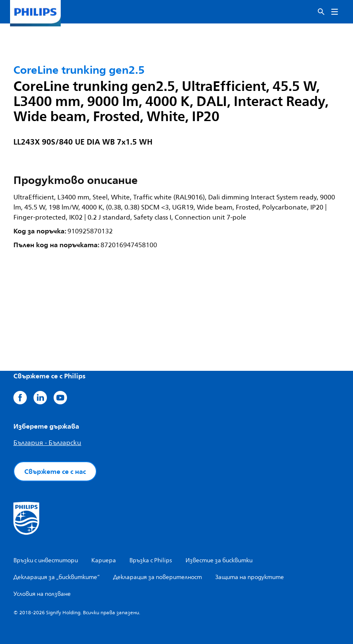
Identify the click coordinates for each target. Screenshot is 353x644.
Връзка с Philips (151, 560)
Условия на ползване (42, 594)
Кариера (104, 560)
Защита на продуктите (250, 577)
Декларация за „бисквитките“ (57, 577)
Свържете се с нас (55, 471)
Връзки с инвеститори (46, 560)
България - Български (47, 443)
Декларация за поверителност (157, 577)
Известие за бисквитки (219, 560)
